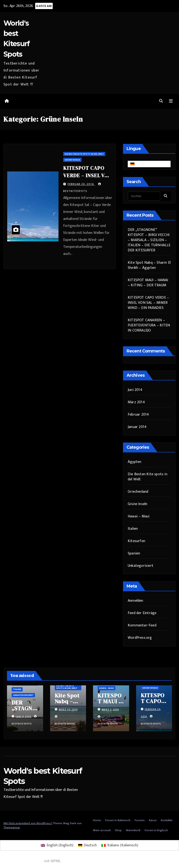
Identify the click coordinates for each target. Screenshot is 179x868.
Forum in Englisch (156, 830)
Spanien (134, 553)
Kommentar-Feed (142, 625)
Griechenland (138, 492)
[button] (161, 101)
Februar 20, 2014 (81, 184)
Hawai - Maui (107, 688)
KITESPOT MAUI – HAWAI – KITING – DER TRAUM (148, 283)
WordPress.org (140, 638)
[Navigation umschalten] (171, 101)
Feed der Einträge (142, 613)
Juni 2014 (135, 390)
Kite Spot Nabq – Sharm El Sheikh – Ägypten (149, 265)
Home (97, 820)
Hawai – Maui (139, 516)
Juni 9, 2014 (24, 717)
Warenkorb (133, 830)
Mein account (102, 830)
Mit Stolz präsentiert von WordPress (28, 823)
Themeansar (12, 827)
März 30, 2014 (68, 710)
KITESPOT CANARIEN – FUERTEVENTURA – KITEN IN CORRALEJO (149, 325)
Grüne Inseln (72, 160)
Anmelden (136, 601)
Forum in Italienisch (118, 820)
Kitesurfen (136, 541)
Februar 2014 (138, 415)
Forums (140, 820)
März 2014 (136, 402)
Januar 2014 (137, 427)
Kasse (153, 820)
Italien (133, 529)
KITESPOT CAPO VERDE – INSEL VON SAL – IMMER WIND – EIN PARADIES (148, 303)
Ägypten (134, 462)
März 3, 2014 (110, 710)
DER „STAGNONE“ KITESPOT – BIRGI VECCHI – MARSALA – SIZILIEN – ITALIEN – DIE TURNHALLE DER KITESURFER (149, 240)
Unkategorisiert (141, 566)
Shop (118, 830)
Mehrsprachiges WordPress (22, 861)
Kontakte (167, 820)
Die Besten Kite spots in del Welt (84, 154)
